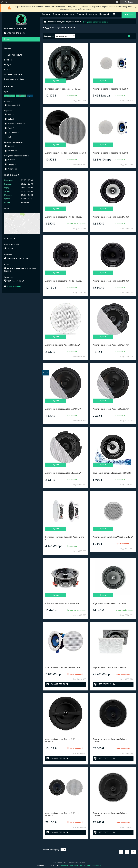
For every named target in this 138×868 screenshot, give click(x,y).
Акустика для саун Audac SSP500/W (63, 345)
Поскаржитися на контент (68, 865)
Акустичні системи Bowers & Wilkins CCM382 (62, 740)
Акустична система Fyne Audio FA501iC (64, 281)
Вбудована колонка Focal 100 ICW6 (62, 604)
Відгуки (8, 65)
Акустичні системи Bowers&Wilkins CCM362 (65, 153)
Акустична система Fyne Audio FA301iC (64, 217)
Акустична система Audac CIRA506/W (63, 473)
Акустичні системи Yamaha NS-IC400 (63, 668)
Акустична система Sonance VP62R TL (111, 668)
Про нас (8, 60)
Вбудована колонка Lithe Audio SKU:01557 (113, 473)
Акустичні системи (74, 22)
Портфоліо (105, 14)
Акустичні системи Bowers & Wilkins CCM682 (110, 740)
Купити (56, 81)
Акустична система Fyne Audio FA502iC (111, 281)
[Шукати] (38, 39)
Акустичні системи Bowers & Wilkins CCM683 (62, 814)
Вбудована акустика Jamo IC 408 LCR (63, 89)
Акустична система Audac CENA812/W (111, 409)
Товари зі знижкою (87, 14)
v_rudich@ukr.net (14, 286)
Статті (7, 69)
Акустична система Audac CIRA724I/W (111, 345)
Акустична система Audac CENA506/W (63, 409)
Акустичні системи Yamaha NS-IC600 (110, 89)
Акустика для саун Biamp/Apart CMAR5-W (113, 537)
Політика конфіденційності (90, 865)
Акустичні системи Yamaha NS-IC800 (110, 153)
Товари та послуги (62, 14)
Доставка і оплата (13, 74)
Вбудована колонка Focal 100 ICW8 (110, 604)
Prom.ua (82, 863)
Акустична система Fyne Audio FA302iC (111, 217)
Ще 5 (9, 137)
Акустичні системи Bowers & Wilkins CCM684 (110, 814)
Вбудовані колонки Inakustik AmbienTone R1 (65, 538)
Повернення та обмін (14, 79)
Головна (46, 14)
